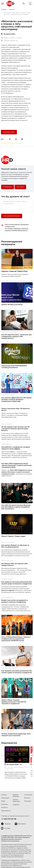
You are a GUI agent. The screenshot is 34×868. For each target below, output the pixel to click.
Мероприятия (6, 811)
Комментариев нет (10, 41)
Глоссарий (28, 801)
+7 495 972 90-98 (9, 819)
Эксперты (4, 807)
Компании (5, 804)
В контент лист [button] (9, 132)
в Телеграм (8, 187)
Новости (4, 795)
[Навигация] (2, 3)
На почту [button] (20, 187)
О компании (28, 795)
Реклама (27, 798)
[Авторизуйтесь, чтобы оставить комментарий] (17, 206)
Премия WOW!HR (16, 796)
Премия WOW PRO (16, 801)
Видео (3, 801)
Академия (16, 805)
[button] (30, 4)
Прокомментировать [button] (12, 216)
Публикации (5, 798)
